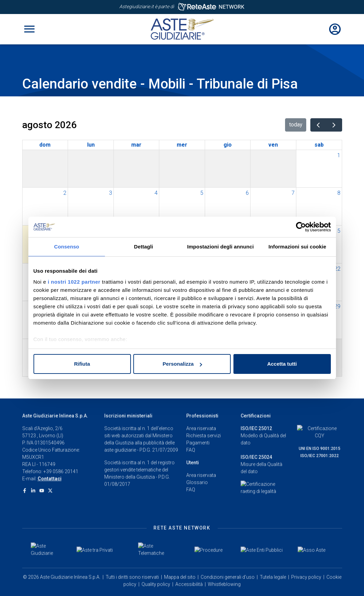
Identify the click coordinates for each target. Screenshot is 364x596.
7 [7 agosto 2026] (293, 193)
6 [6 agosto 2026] (247, 193)
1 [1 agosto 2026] (339, 155)
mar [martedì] (136, 145)
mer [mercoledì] (182, 145)
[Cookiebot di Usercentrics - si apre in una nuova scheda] (301, 227)
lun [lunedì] (91, 145)
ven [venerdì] (273, 145)
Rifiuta (82, 364)
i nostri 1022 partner (74, 282)
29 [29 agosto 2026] (337, 306)
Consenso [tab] (66, 247)
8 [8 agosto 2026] (339, 193)
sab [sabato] (319, 145)
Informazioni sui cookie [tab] (298, 247)
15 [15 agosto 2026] (337, 231)
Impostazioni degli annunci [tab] (220, 247)
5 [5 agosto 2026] (202, 193)
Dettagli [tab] (144, 247)
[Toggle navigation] (29, 29)
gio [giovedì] (228, 145)
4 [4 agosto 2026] (156, 193)
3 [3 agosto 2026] (111, 193)
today (296, 125)
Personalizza (182, 364)
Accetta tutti (282, 364)
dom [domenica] (45, 145)
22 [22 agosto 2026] (337, 269)
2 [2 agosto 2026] (65, 193)
